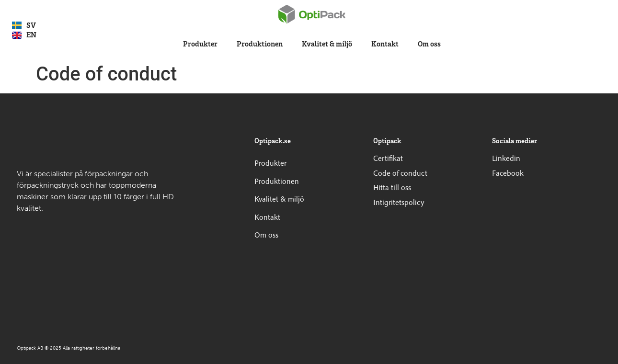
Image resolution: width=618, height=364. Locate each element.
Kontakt (385, 44)
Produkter (200, 44)
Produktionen (260, 44)
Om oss (429, 44)
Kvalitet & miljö (327, 44)
